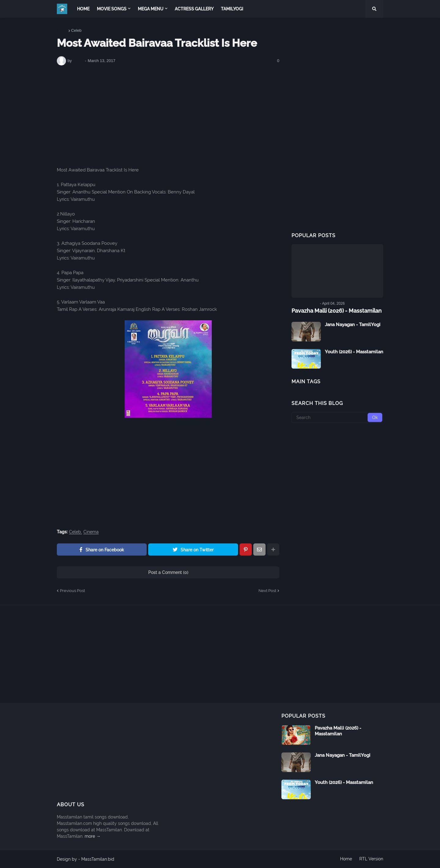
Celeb (76, 30)
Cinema (91, 532)
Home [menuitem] (83, 9)
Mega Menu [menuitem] (151, 9)
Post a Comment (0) (168, 572)
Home (62, 30)
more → (93, 836)
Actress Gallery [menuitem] (194, 9)
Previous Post (72, 591)
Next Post (267, 591)
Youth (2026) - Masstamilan (354, 352)
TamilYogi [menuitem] (232, 9)
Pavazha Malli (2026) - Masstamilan (337, 311)
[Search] (337, 417)
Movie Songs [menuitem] (112, 9)
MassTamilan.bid (98, 859)
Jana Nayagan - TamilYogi (353, 325)
